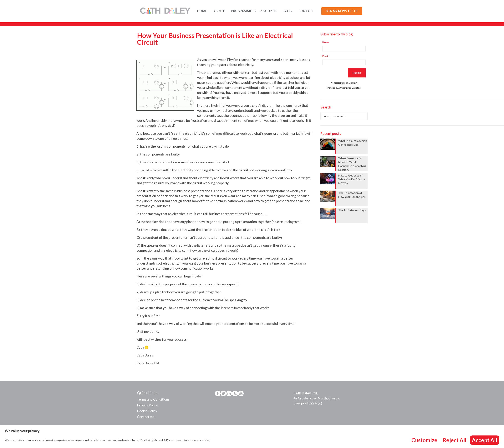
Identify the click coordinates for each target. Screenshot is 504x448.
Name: (326, 42)
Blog (288, 11)
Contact (306, 11)
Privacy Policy (147, 405)
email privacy (351, 83)
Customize (424, 440)
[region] (252, 437)
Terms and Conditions (153, 399)
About (219, 11)
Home (202, 11)
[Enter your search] (344, 116)
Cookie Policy (147, 411)
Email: (326, 56)
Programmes (243, 11)
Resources (268, 11)
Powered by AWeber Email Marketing (344, 88)
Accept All (485, 440)
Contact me (146, 417)
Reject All (455, 440)
